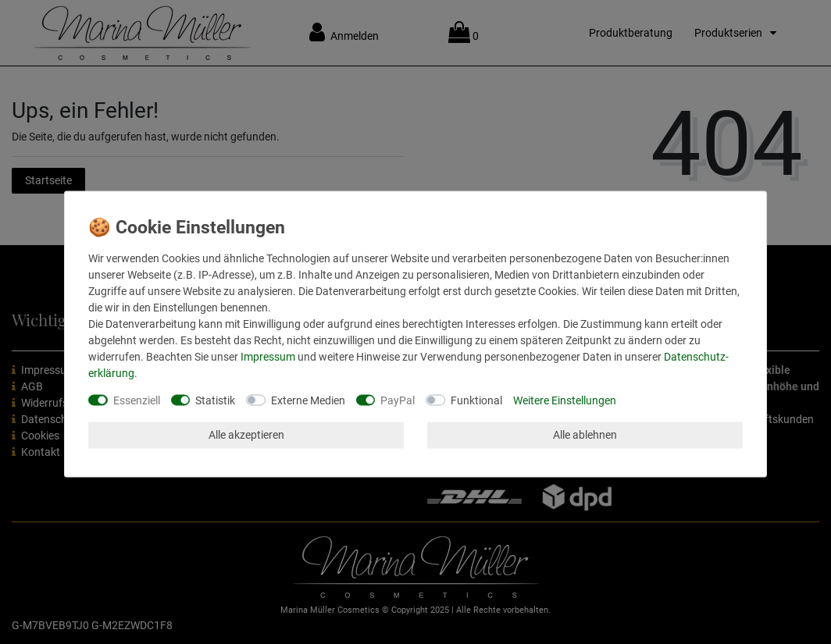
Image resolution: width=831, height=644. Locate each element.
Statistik (215, 400)
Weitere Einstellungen (565, 400)
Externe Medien (308, 400)
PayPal (398, 400)
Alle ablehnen (585, 435)
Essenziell (137, 400)
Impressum (268, 356)
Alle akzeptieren (246, 435)
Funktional (476, 400)
